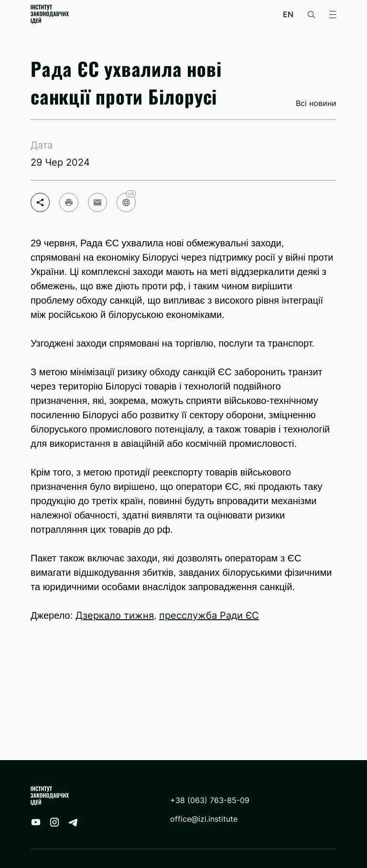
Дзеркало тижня (115, 615)
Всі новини (316, 103)
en (288, 15)
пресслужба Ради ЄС (209, 615)
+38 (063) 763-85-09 (210, 800)
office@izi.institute (204, 819)
